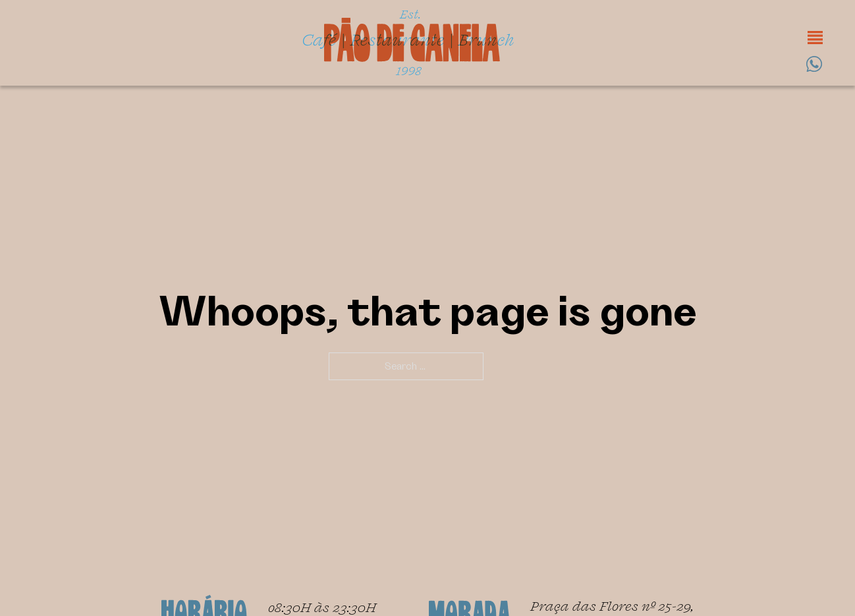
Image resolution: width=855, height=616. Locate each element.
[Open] (815, 38)
